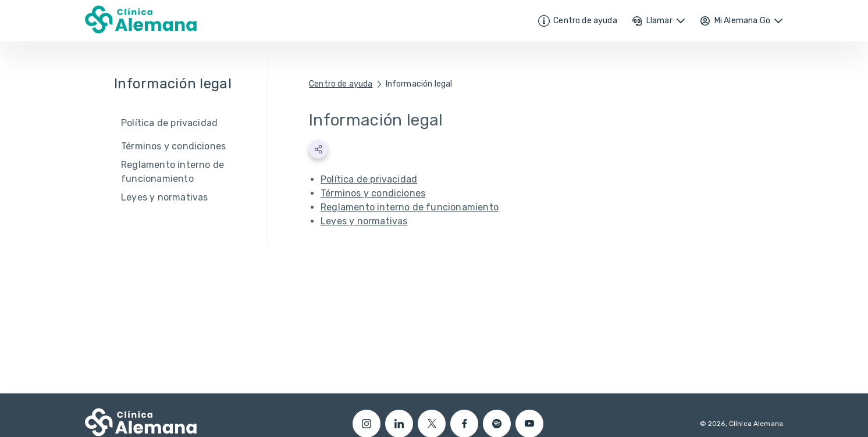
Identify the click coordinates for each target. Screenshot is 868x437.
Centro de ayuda (341, 84)
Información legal (419, 84)
